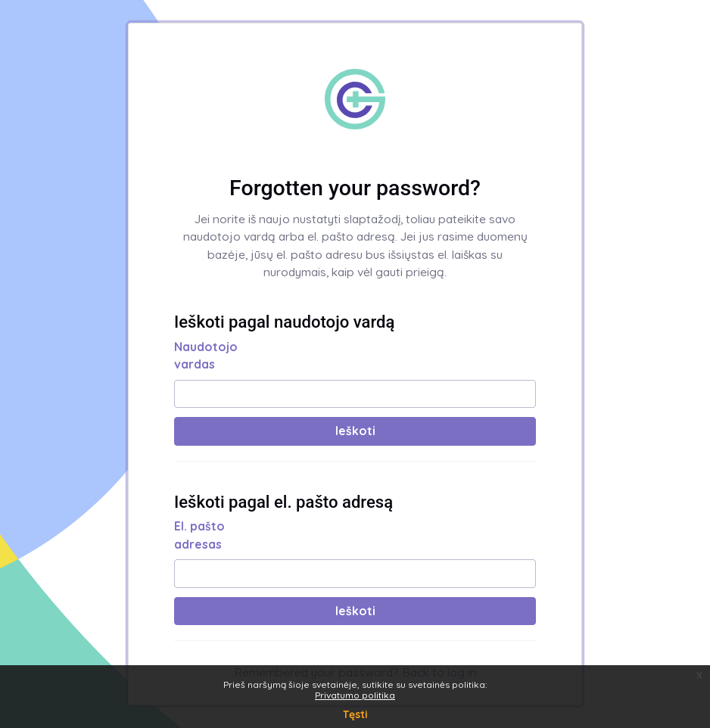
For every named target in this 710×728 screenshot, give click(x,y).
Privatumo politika (355, 695)
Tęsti (355, 714)
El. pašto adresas (199, 535)
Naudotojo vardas (206, 356)
